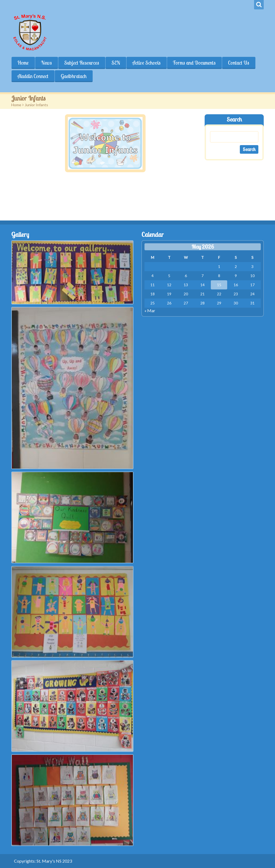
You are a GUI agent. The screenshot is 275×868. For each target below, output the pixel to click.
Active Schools (146, 63)
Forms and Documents (194, 63)
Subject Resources (82, 63)
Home (23, 63)
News (46, 63)
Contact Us (239, 63)
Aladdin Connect (33, 76)
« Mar (150, 310)
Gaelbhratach (74, 76)
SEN (116, 63)
